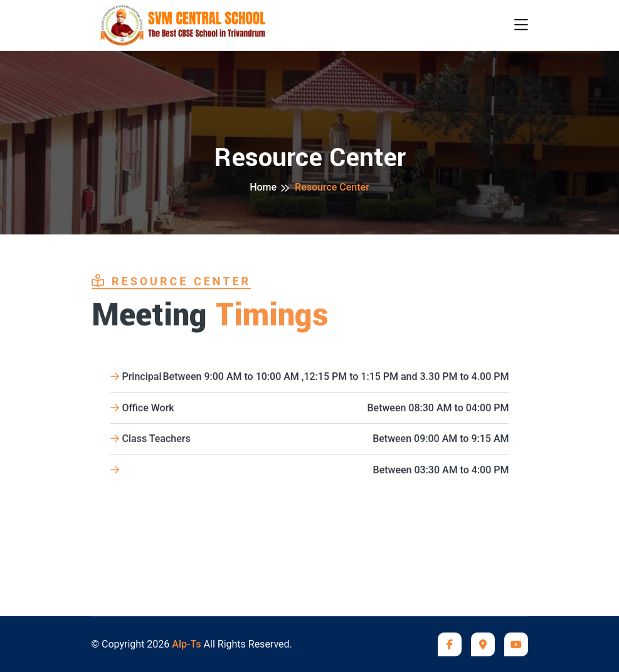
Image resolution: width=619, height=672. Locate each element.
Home (263, 187)
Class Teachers (310, 440)
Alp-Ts (186, 644)
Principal (310, 378)
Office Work (310, 409)
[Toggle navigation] (521, 25)
